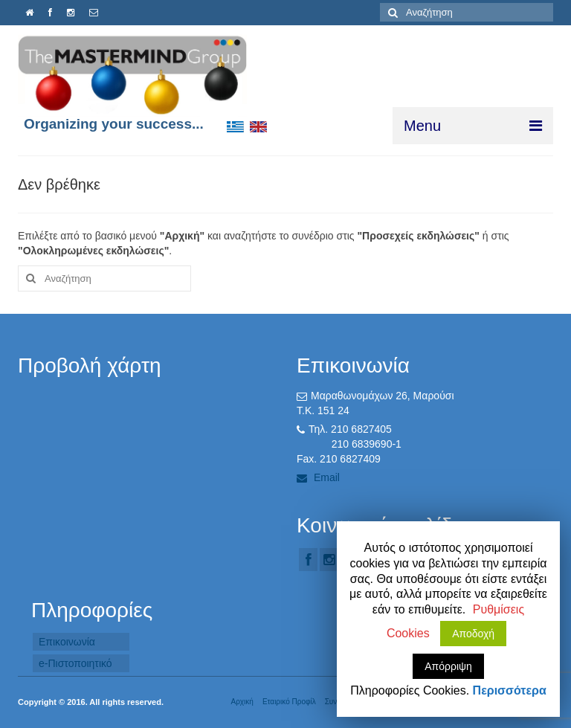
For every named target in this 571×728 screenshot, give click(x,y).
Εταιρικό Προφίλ (289, 702)
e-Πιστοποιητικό (75, 663)
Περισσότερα (510, 690)
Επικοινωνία (67, 642)
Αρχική (242, 702)
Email (318, 477)
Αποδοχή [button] (473, 634)
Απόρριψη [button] (448, 666)
